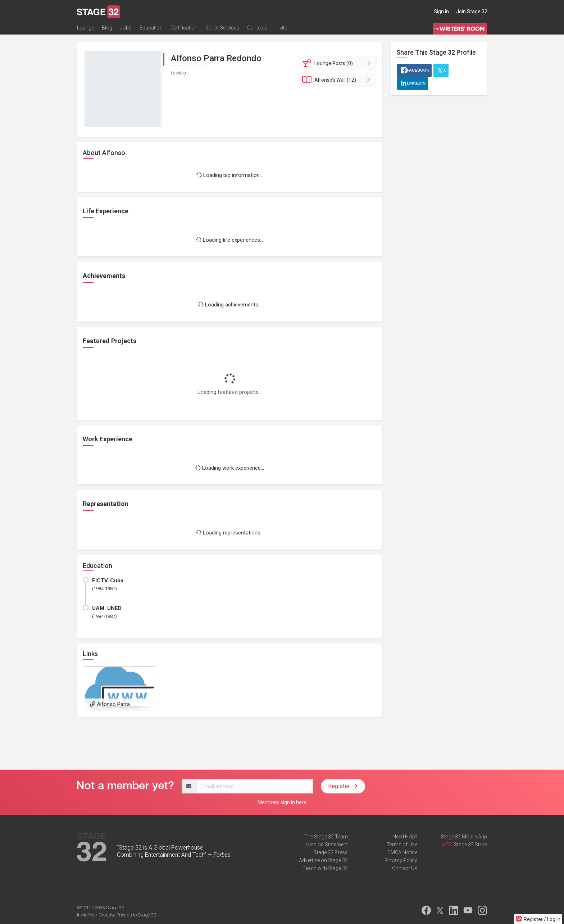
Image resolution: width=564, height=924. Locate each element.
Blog (107, 28)
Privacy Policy (401, 860)
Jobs (126, 28)
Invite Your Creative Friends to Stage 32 (117, 915)
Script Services (222, 28)
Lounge (85, 28)
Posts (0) (338, 63)
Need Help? (405, 837)
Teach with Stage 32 (325, 868)
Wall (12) (338, 80)
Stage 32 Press (331, 852)
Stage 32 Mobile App (464, 837)
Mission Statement (327, 845)
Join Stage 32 (472, 12)
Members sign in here (282, 802)
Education (151, 28)
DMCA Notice (402, 852)
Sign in (441, 12)
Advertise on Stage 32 (323, 860)
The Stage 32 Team (326, 837)
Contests (257, 28)
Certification (184, 28)
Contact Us (405, 868)
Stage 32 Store (470, 845)
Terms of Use (402, 845)
